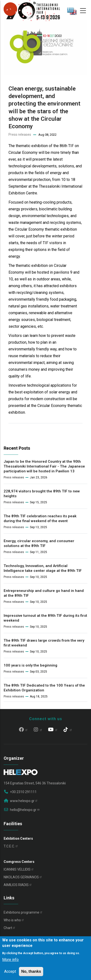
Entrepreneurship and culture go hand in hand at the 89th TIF (44, 593)
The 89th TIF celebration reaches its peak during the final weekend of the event (40, 518)
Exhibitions (23, 912)
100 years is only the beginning (30, 665)
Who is (14, 920)
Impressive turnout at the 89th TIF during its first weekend (45, 618)
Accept (10, 971)
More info (10, 960)
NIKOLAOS (23, 877)
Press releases (20, 135)
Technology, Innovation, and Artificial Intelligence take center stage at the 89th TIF (43, 568)
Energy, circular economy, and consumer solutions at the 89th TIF (39, 543)
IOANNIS (19, 869)
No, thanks (31, 971)
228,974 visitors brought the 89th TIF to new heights (42, 494)
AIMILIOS (18, 885)
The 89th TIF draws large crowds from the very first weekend (44, 643)
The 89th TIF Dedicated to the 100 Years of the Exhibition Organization (44, 688)
